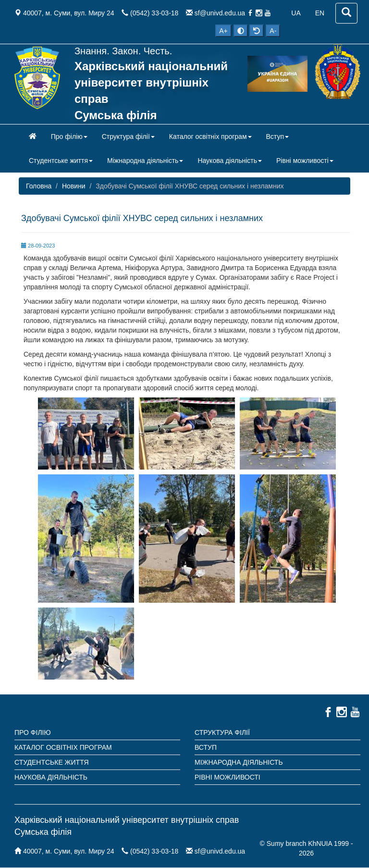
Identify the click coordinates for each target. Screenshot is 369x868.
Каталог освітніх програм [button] (210, 136)
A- (273, 31)
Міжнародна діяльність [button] (145, 161)
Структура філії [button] (128, 136)
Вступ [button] (278, 136)
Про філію (33, 732)
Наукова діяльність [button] (230, 161)
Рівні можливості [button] (305, 161)
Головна (39, 186)
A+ (223, 31)
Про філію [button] (69, 136)
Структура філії (222, 732)
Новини (74, 186)
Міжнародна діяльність (239, 762)
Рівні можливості (228, 777)
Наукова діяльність (51, 777)
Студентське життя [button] (61, 161)
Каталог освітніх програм (63, 747)
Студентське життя (52, 762)
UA (296, 13)
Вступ (206, 747)
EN (320, 13)
